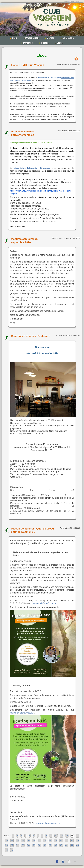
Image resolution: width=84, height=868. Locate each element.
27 (67, 840)
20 (28, 840)
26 (61, 840)
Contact (78, 1)
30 (7, 845)
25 (56, 840)
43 (77, 845)
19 (23, 840)
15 (77, 836)
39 (56, 845)
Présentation (31, 38)
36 (39, 845)
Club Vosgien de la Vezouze (42, 21)
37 (45, 845)
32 (17, 845)
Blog (14, 38)
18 (17, 840)
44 (7, 850)
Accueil (66, 1)
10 (51, 836)
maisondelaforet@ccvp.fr (44, 603)
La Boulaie (67, 38)
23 (45, 840)
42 (72, 845)
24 (50, 840)
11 (56, 836)
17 (12, 840)
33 (23, 845)
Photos (44, 43)
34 (28, 845)
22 (39, 840)
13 (67, 836)
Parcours (27, 43)
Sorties (50, 38)
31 (12, 845)
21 (34, 840)
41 (67, 845)
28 (72, 840)
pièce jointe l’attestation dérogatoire (32, 168)
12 (62, 836)
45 (12, 850)
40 (61, 845)
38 (50, 845)
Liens (59, 43)
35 (34, 845)
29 (77, 840)
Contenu (72, 1)
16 (7, 840)
